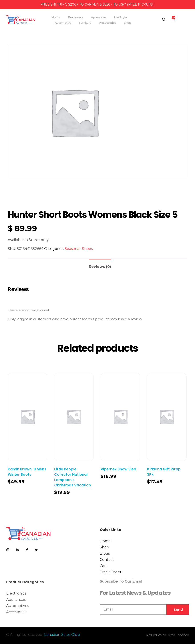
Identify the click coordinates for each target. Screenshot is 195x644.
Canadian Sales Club (62, 635)
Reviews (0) (100, 267)
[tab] (100, 265)
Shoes (87, 249)
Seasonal (73, 249)
